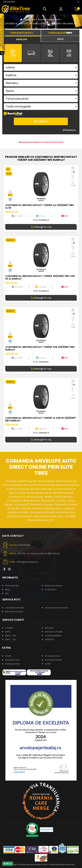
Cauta (41, 121)
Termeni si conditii (54, 632)
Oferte (8, 656)
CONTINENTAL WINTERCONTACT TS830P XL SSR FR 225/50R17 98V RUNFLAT (41, 419)
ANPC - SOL (11, 640)
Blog (7, 590)
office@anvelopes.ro (27, 562)
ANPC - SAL (10, 636)
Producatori (51, 590)
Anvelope (30, 20)
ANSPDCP (49, 640)
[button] (45, 9)
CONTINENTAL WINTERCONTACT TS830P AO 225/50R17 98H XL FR (40, 207)
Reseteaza (69, 130)
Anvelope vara (12, 664)
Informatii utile (12, 586)
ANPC (8, 632)
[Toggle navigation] (78, 2)
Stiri (7, 593)
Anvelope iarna (52, 656)
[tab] (22, 39)
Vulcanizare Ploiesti (15, 608)
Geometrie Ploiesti (14, 612)
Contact (9, 628)
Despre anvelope (53, 586)
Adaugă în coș (41, 227)
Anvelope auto (12, 660)
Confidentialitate (53, 636)
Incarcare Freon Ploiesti (56, 608)
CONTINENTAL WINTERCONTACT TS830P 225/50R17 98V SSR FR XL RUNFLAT (40, 277)
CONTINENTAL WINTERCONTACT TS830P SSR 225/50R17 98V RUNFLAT (40, 24)
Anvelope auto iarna (49, 20)
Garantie (49, 628)
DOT (65, 216)
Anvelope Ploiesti (53, 660)
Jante (48, 664)
